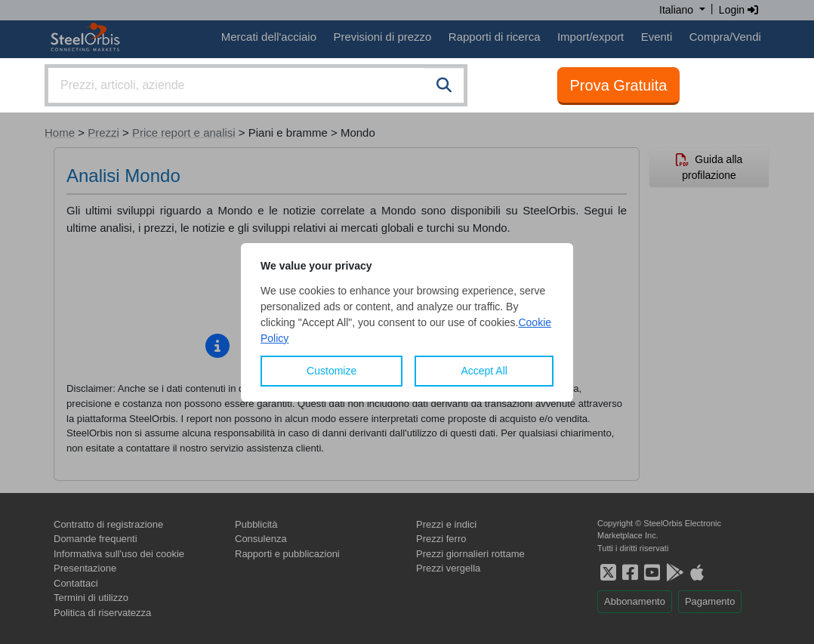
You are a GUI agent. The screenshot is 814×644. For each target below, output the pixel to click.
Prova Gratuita (619, 85)
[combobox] (256, 85)
